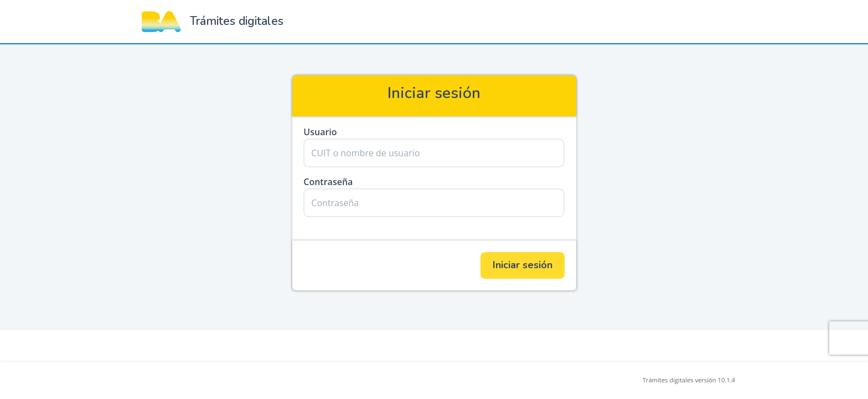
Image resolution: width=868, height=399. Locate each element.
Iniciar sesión (523, 265)
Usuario (320, 132)
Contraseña (328, 182)
